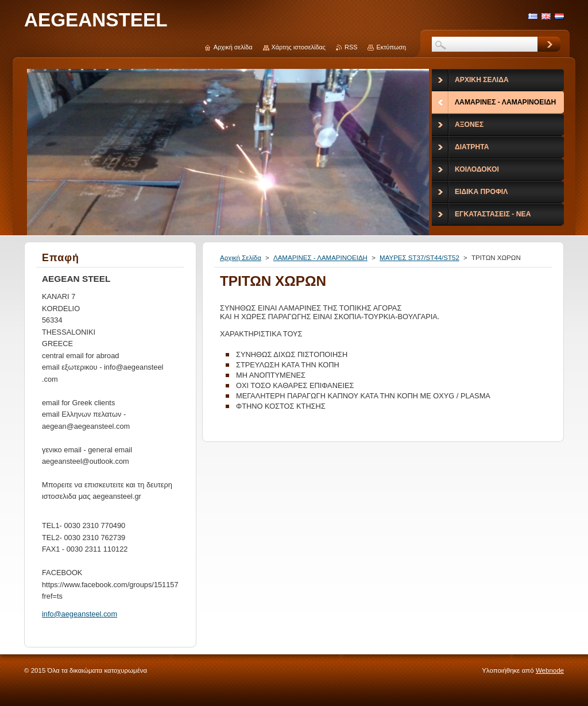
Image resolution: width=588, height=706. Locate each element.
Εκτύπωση (391, 47)
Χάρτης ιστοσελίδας (299, 47)
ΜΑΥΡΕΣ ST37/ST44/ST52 (419, 258)
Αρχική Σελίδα (241, 258)
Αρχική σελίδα (233, 47)
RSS (351, 47)
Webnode (550, 670)
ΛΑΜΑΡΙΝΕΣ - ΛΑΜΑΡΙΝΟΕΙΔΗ (320, 258)
